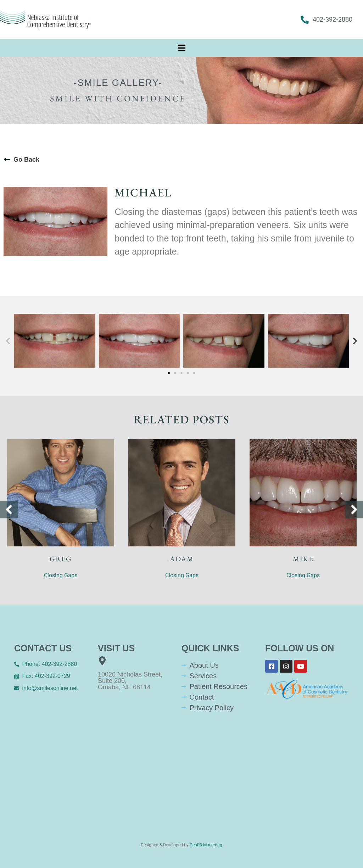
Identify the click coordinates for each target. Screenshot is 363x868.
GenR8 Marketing (206, 845)
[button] (8, 341)
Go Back (26, 160)
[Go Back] (7, 160)
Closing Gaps (61, 575)
